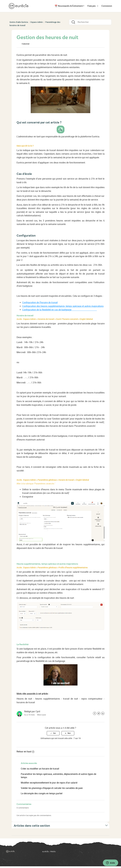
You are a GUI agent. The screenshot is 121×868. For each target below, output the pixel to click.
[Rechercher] (90, 22)
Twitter (99, 713)
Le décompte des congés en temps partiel (42, 793)
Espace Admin (37, 22)
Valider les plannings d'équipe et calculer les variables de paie (52, 788)
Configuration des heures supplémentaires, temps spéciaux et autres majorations (63, 306)
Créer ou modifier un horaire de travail (40, 769)
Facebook (95, 713)
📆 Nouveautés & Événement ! (69, 6)
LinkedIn (103, 713)
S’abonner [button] (26, 44)
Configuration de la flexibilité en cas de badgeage (60, 310)
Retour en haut (25, 752)
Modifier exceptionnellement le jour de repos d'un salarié (49, 783)
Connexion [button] (107, 6)
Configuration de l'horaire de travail (40, 302)
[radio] (53, 733)
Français (92, 6)
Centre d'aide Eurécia (19, 22)
